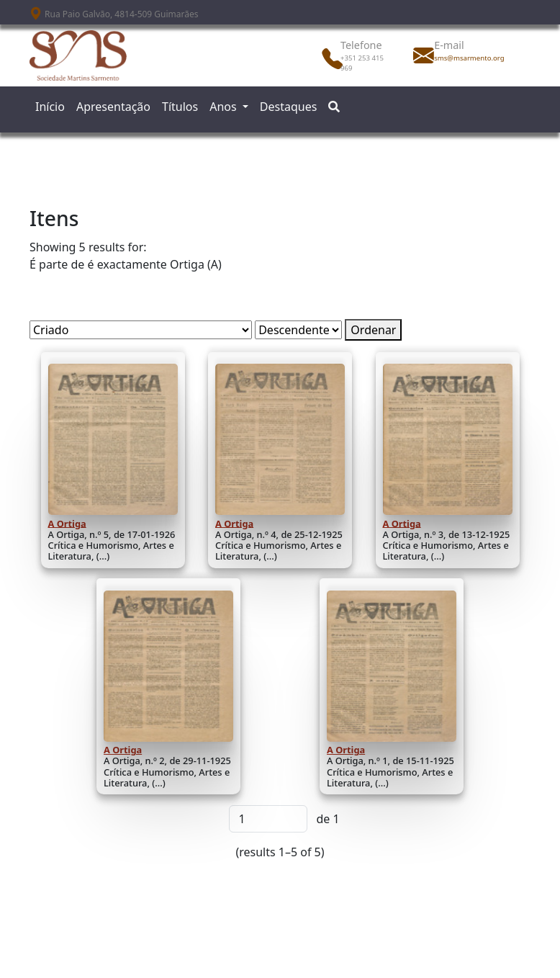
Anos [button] (225, 107)
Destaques (289, 107)
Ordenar (373, 330)
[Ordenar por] (141, 330)
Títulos (180, 107)
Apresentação (113, 107)
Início (50, 107)
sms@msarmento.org (466, 58)
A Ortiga (67, 523)
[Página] (268, 819)
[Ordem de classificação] (298, 330)
